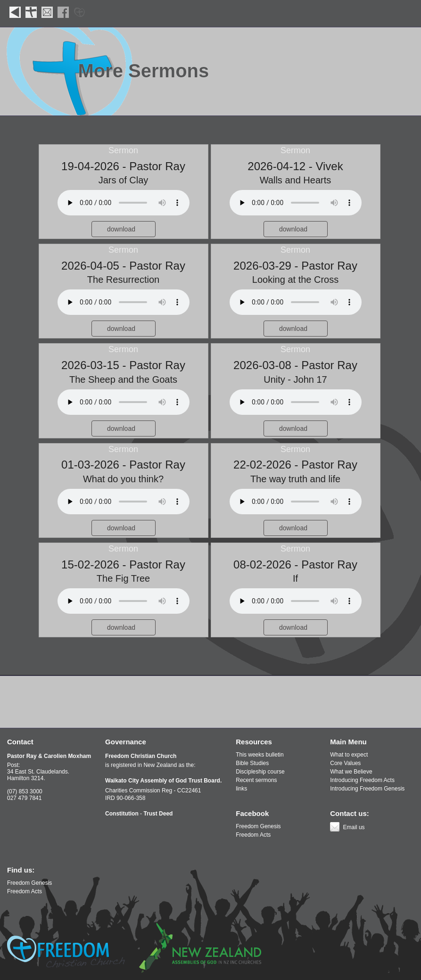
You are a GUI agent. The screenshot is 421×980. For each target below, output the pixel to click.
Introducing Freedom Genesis (367, 789)
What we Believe (351, 772)
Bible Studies (252, 763)
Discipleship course (260, 772)
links (241, 789)
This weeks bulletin (260, 755)
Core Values (345, 763)
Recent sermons (256, 780)
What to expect (349, 755)
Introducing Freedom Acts (362, 780)
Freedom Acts (253, 835)
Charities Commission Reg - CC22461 (153, 791)
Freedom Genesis (258, 826)
